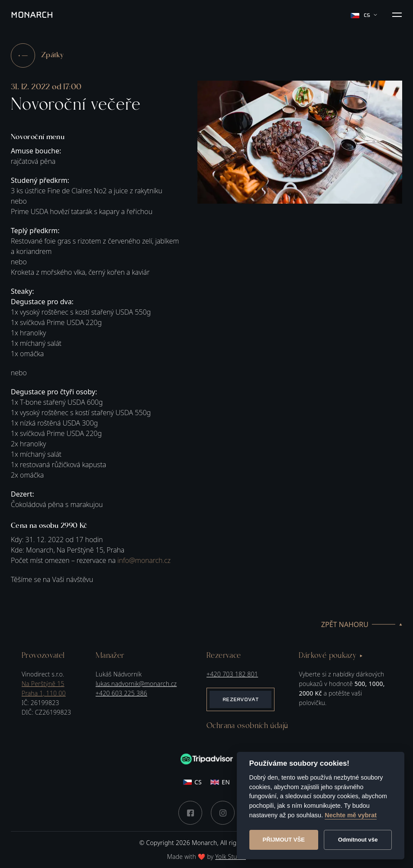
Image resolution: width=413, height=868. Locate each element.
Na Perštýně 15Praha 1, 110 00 (44, 688)
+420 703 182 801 (232, 674)
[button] (397, 15)
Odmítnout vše (358, 840)
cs (364, 15)
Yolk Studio (231, 857)
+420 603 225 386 (121, 693)
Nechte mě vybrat (351, 815)
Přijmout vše (284, 840)
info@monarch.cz (144, 560)
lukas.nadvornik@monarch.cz (136, 684)
